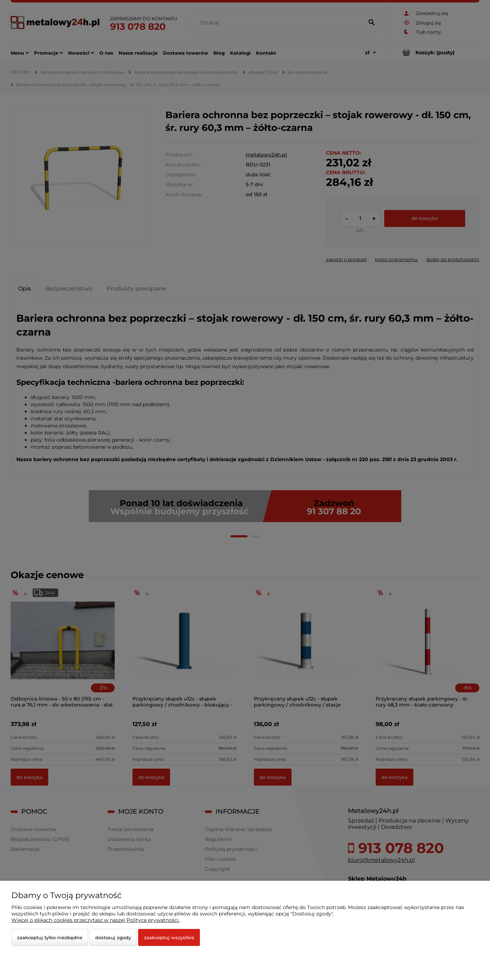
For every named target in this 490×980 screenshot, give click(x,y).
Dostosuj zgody (113, 937)
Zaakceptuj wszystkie (169, 937)
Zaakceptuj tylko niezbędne (50, 937)
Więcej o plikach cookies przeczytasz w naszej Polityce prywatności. (96, 920)
